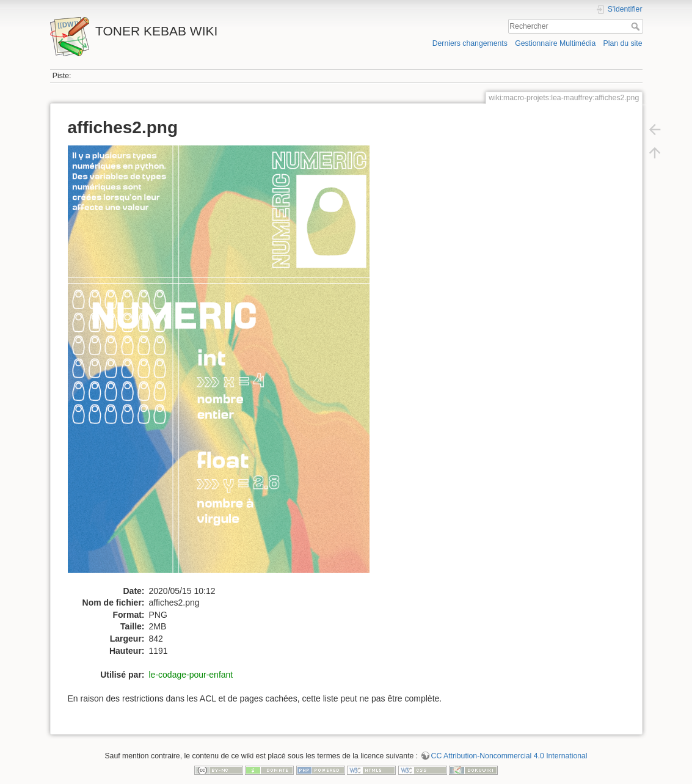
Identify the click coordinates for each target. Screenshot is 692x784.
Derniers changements (470, 43)
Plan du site (622, 43)
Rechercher (637, 26)
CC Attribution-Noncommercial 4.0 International (509, 756)
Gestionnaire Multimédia (555, 43)
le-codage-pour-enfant (191, 675)
